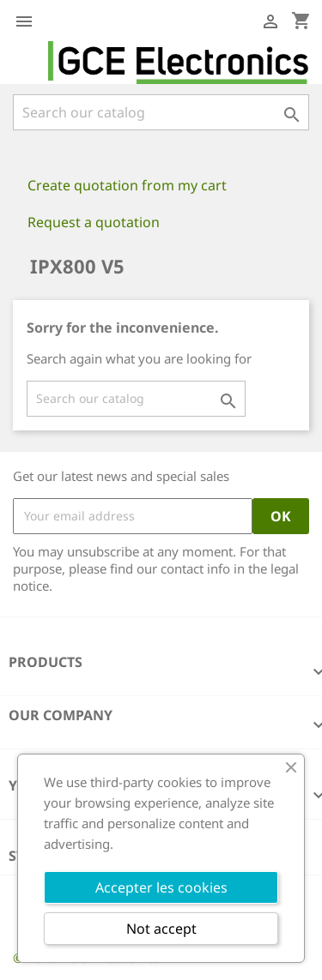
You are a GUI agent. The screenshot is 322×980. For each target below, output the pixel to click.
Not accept (161, 929)
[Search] (161, 112)
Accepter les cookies (161, 887)
